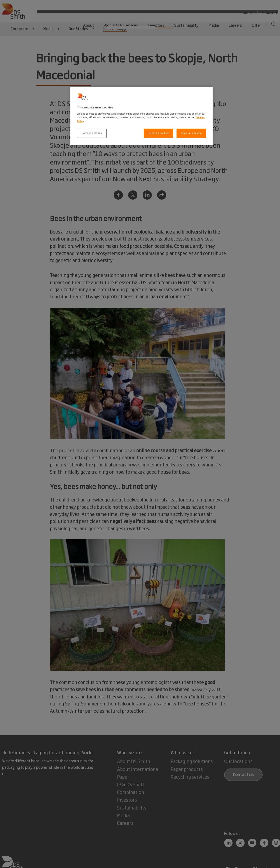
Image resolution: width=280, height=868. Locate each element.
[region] (142, 116)
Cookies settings (92, 133)
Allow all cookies (191, 133)
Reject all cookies (158, 133)
